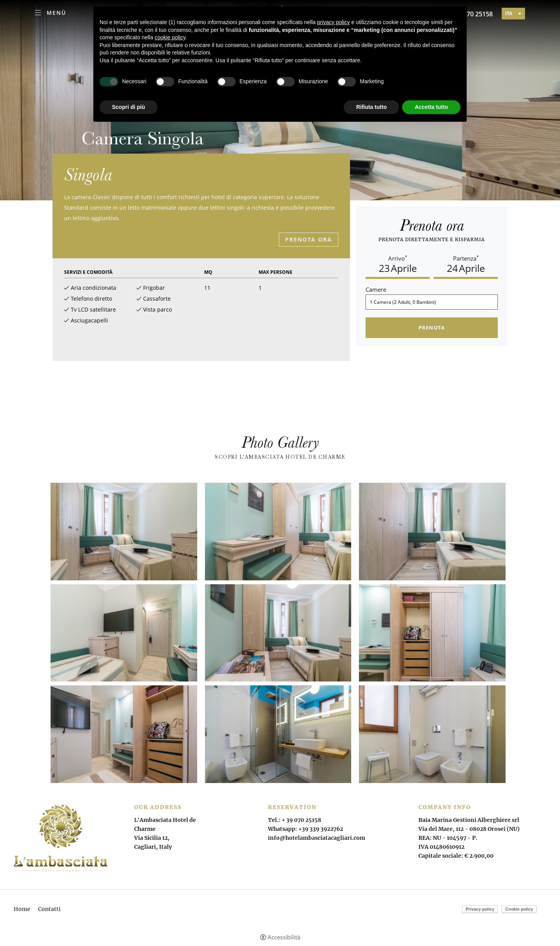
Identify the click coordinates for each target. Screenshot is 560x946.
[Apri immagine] (124, 532)
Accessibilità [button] (284, 937)
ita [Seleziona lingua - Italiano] (509, 13)
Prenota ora (309, 239)
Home (22, 909)
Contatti (49, 909)
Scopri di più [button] (129, 107)
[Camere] (432, 302)
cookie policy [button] (170, 37)
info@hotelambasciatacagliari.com (317, 838)
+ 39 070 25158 (301, 820)
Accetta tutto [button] (431, 107)
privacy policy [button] (334, 22)
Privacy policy (480, 909)
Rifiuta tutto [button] (372, 107)
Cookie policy (519, 909)
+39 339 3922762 (321, 829)
